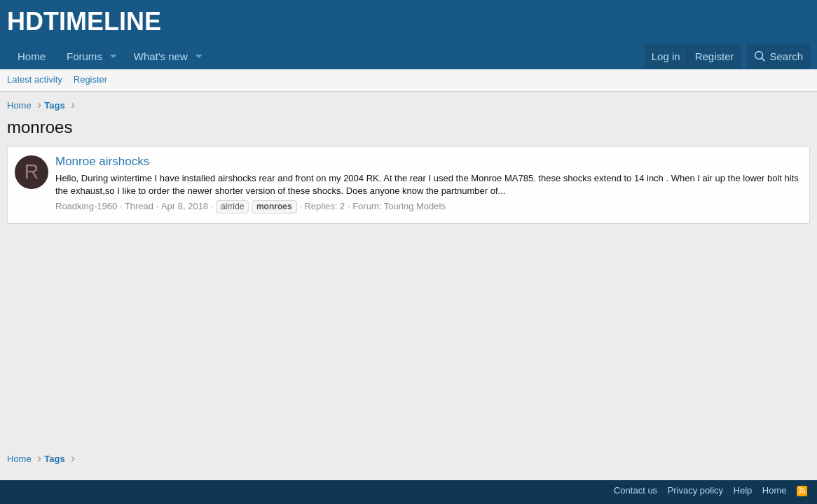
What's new (161, 56)
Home (32, 56)
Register (90, 79)
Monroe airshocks (102, 161)
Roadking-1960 (86, 206)
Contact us (636, 490)
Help (743, 490)
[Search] (778, 56)
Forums (84, 56)
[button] (114, 56)
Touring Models (415, 206)
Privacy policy (695, 490)
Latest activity (35, 79)
